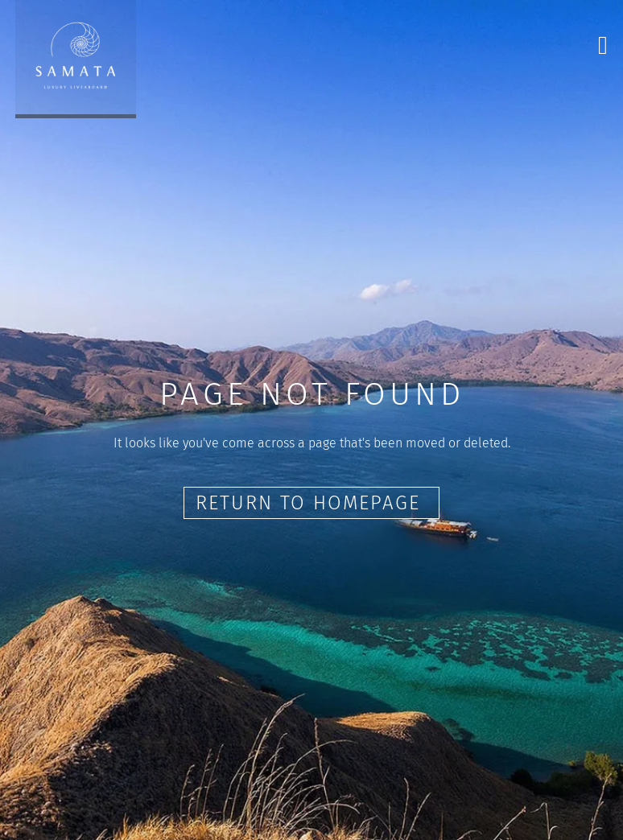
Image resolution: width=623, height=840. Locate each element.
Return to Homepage (311, 503)
